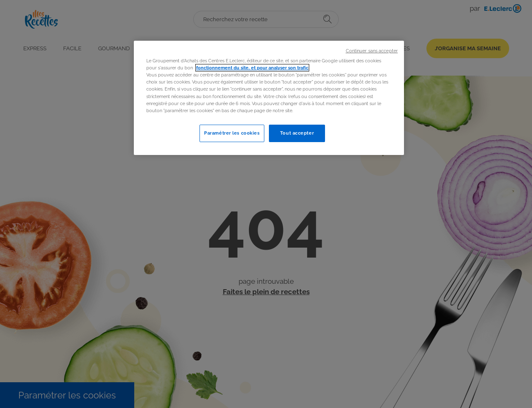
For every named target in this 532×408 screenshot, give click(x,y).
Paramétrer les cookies (232, 133)
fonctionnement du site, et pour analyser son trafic (252, 68)
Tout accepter (297, 133)
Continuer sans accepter (372, 51)
